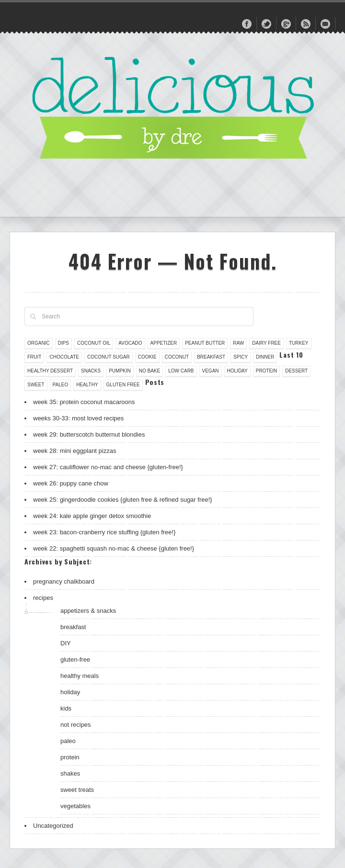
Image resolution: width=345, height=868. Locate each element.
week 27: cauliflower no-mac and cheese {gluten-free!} (108, 467)
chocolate (64, 357)
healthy (87, 385)
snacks (91, 371)
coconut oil (94, 343)
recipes (43, 598)
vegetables (75, 806)
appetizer (164, 343)
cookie (147, 357)
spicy (241, 357)
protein (266, 371)
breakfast (211, 357)
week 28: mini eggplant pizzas (75, 451)
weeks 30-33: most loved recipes (78, 418)
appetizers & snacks (88, 611)
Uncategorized (53, 826)
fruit (34, 357)
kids (66, 708)
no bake (149, 371)
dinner (265, 357)
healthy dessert (50, 371)
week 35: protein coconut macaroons (84, 402)
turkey (299, 343)
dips (63, 343)
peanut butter (205, 343)
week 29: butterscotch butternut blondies (89, 434)
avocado (130, 343)
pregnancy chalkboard (64, 581)
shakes (70, 773)
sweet (36, 385)
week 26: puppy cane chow (71, 483)
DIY (66, 643)
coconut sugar (109, 357)
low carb (181, 371)
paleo (61, 385)
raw (238, 343)
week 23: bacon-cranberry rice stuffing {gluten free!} (104, 532)
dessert (296, 371)
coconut (177, 357)
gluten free (123, 385)
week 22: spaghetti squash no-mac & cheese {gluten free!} (114, 548)
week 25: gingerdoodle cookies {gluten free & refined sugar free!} (123, 500)
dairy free (266, 343)
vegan (211, 371)
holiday (237, 371)
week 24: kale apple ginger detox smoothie (92, 516)
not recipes (76, 725)
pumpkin (120, 371)
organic (39, 343)
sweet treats (77, 790)
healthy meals (80, 676)
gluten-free (75, 659)
